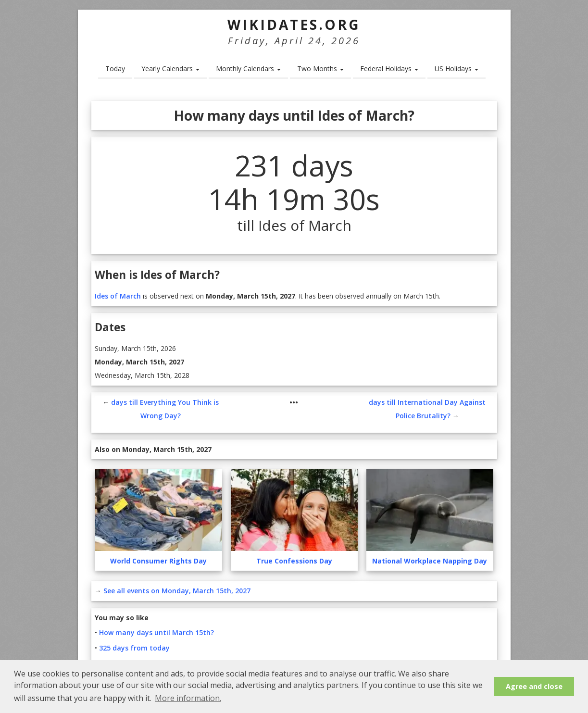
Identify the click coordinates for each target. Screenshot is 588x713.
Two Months (320, 69)
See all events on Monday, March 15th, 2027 (177, 591)
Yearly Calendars (170, 69)
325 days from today (134, 648)
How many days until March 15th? (156, 632)
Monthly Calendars (248, 69)
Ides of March (118, 296)
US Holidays (457, 69)
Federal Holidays (389, 69)
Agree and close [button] (534, 686)
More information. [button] (188, 698)
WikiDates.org (294, 25)
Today (115, 69)
